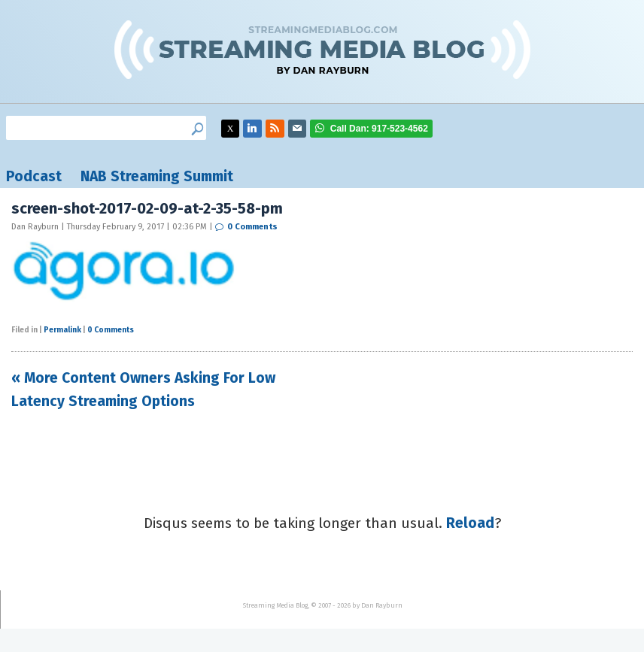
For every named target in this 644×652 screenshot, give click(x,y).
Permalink (62, 330)
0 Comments (252, 227)
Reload (470, 523)
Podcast (34, 176)
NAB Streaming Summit (157, 176)
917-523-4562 (379, 129)
